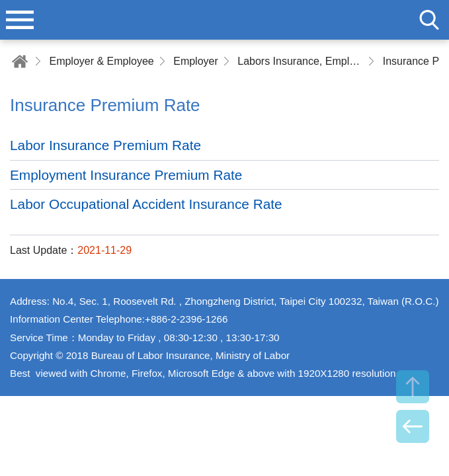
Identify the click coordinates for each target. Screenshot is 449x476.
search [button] (429, 20)
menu (20, 20)
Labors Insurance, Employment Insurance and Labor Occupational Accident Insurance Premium (300, 61)
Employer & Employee (101, 61)
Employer (196, 61)
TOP (413, 387)
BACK (413, 426)
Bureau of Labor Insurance (225, 20)
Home (20, 61)
